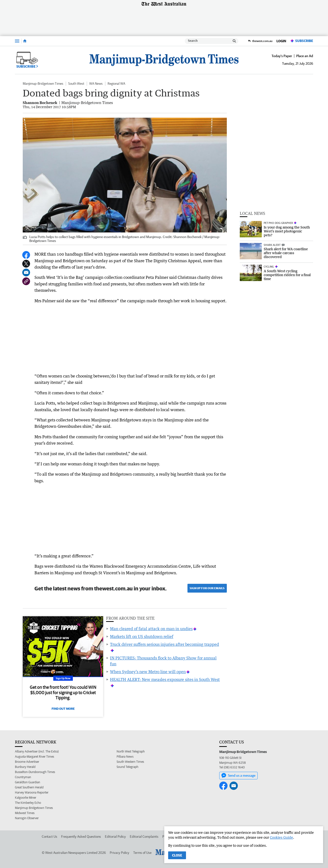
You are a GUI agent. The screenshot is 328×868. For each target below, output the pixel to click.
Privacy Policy (120, 853)
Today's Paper (282, 56)
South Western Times (130, 762)
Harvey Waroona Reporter (32, 792)
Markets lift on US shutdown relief (142, 637)
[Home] (25, 41)
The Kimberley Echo (28, 803)
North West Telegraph (131, 751)
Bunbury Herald (25, 767)
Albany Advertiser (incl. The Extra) (37, 751)
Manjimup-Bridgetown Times (43, 84)
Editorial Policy (115, 837)
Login (281, 41)
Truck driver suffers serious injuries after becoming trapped (164, 644)
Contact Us (49, 837)
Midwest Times (25, 813)
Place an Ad (305, 56)
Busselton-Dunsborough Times (35, 772)
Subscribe (302, 41)
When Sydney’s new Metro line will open (148, 672)
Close (177, 855)
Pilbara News (125, 757)
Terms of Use (142, 853)
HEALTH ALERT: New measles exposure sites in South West (165, 680)
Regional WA (116, 84)
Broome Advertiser (27, 762)
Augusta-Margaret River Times (34, 757)
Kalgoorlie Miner (26, 798)
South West (76, 84)
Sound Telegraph (127, 767)
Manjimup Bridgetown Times (34, 808)
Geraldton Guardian (27, 782)
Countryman (23, 777)
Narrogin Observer (27, 818)
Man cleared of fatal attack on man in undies (151, 629)
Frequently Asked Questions (81, 837)
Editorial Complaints (144, 837)
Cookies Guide (281, 837)
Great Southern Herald (29, 787)
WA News (96, 84)
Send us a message (238, 775)
